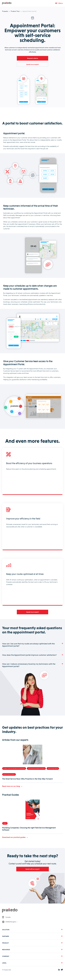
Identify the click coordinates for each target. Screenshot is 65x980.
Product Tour (15, 11)
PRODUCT (5, 945)
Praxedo (5, 11)
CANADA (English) (11, 923)
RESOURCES (6, 951)
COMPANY (6, 958)
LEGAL (4, 965)
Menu (59, 3)
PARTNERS (6, 938)
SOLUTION (6, 931)
